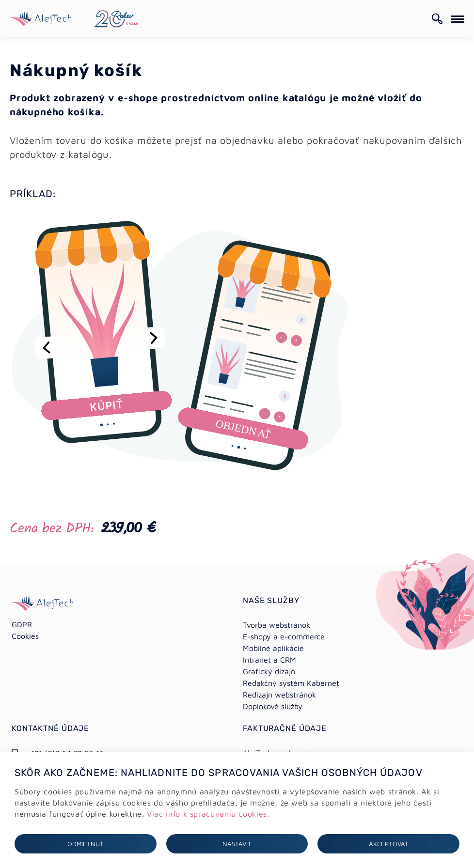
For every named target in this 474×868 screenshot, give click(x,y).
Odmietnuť (86, 844)
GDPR (22, 624)
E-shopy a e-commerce (284, 636)
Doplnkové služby (273, 706)
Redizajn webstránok (279, 695)
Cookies (25, 636)
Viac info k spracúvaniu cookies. (208, 814)
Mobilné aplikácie (273, 648)
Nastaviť (237, 844)
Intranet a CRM (269, 660)
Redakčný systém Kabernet (291, 683)
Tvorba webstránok (276, 625)
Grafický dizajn (269, 671)
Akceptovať (389, 844)
